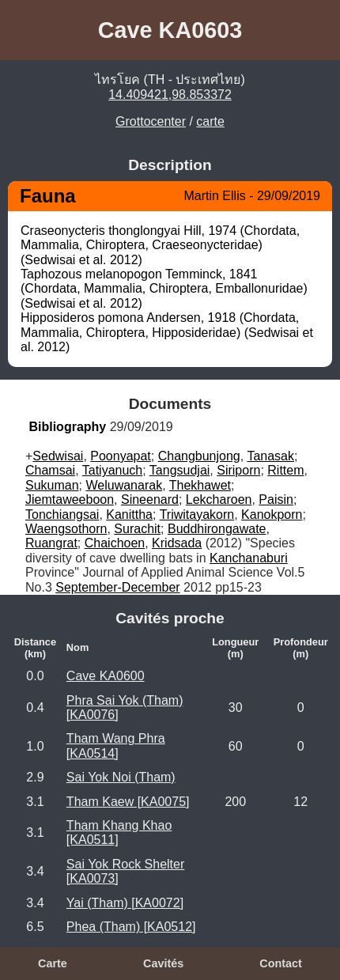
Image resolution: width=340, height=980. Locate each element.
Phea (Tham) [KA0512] (131, 927)
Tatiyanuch (113, 470)
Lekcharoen (219, 499)
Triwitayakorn (197, 515)
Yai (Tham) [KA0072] (125, 903)
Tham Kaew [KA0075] (128, 802)
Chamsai (50, 470)
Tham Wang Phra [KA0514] (116, 745)
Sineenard (150, 499)
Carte (53, 963)
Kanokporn (272, 515)
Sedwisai (58, 456)
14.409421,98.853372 (170, 95)
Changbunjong (199, 456)
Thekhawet (200, 485)
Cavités (163, 963)
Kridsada (177, 543)
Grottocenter (151, 121)
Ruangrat (51, 543)
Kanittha (129, 515)
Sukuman (52, 485)
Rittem (285, 470)
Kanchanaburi (249, 558)
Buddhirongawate (217, 529)
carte (210, 121)
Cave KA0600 (106, 676)
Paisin (276, 499)
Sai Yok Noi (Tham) (121, 777)
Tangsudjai (180, 470)
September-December (117, 587)
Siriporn (238, 470)
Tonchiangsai (62, 515)
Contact (281, 963)
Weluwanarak (124, 485)
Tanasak (270, 456)
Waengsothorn (66, 529)
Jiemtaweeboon (70, 499)
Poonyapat (121, 456)
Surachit (137, 529)
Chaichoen (115, 543)
